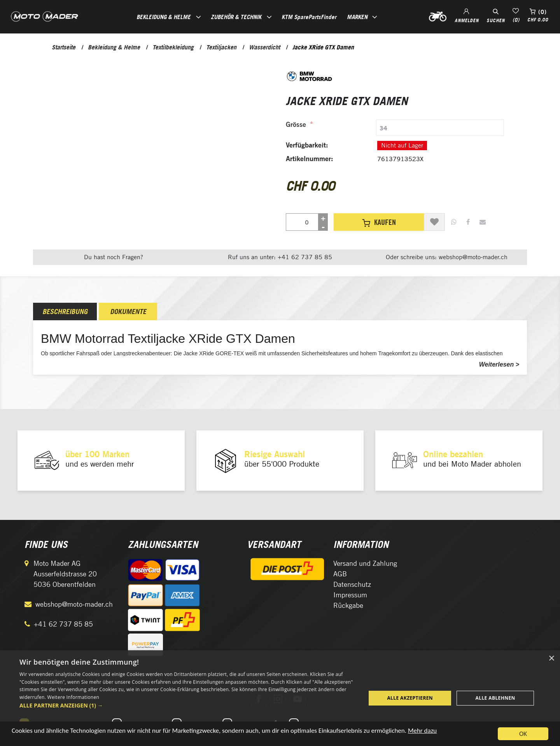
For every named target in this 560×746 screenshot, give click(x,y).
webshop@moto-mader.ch (74, 604)
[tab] (395, 128)
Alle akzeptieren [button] (410, 698)
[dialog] (280, 698)
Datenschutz (352, 584)
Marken (357, 17)
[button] (188, 705)
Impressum (350, 595)
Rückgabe (348, 605)
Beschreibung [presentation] (65, 312)
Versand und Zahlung (365, 563)
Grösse (296, 124)
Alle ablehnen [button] (495, 698)
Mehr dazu (422, 735)
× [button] (551, 659)
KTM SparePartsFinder (309, 17)
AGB (340, 574)
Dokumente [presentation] (128, 312)
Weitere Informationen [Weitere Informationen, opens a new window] (73, 697)
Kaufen (379, 222)
